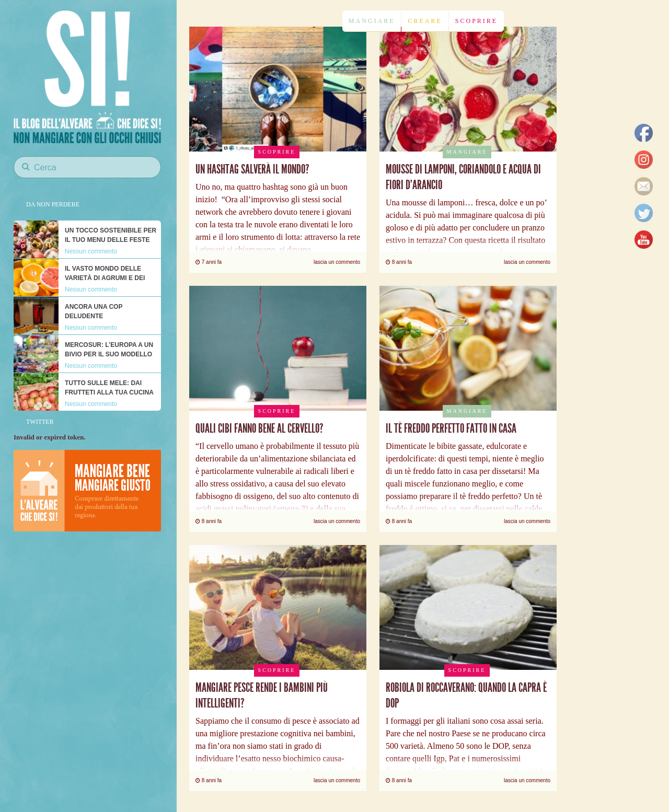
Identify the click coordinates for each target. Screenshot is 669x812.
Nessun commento (91, 251)
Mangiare (372, 21)
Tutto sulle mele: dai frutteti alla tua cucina (109, 388)
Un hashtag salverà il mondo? (252, 169)
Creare (425, 21)
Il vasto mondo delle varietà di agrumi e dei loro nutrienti (105, 278)
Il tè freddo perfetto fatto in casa (451, 428)
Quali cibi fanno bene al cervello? (259, 428)
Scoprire (476, 21)
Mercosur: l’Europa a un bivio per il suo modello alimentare (109, 354)
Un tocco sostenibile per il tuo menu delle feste (111, 235)
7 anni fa (209, 262)
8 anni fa (399, 262)
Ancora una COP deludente (94, 311)
